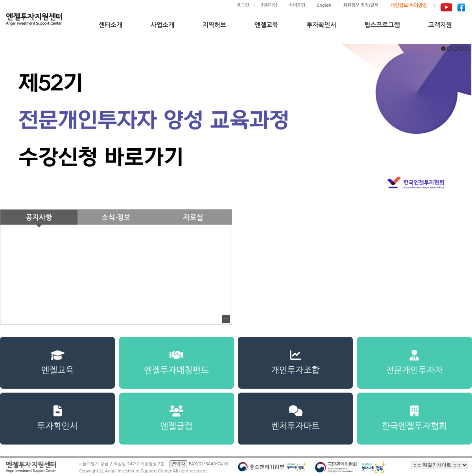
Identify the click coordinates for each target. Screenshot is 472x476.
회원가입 (269, 5)
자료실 (193, 218)
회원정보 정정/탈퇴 (361, 5)
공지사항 (39, 218)
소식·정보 (116, 218)
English (324, 5)
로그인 (243, 5)
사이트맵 (297, 5)
